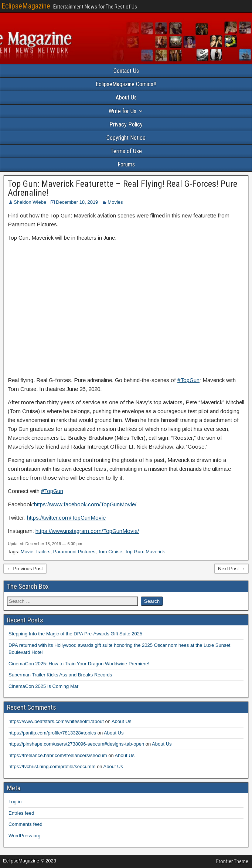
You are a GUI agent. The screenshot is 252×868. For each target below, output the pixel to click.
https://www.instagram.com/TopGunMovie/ (87, 531)
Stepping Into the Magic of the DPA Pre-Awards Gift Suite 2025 (75, 634)
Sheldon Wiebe (30, 202)
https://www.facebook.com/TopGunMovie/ (85, 504)
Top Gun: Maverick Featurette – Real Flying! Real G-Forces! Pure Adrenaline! (122, 188)
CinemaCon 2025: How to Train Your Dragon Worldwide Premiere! (79, 664)
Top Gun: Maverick (145, 552)
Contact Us (126, 71)
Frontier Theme (232, 861)
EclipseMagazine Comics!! (126, 84)
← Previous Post (25, 569)
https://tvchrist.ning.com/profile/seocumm (52, 766)
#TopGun (188, 380)
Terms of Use (126, 151)
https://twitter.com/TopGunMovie (66, 518)
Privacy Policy (126, 124)
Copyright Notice (126, 138)
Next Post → (231, 569)
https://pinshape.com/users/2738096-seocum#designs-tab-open (76, 744)
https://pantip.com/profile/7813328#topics (52, 733)
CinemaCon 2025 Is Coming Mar (43, 686)
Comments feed (25, 824)
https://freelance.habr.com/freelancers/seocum (58, 755)
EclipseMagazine (26, 6)
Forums (126, 164)
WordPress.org (24, 836)
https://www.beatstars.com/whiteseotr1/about (56, 721)
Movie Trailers (36, 552)
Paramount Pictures (74, 552)
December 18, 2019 (77, 202)
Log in (15, 802)
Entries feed (21, 813)
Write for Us (122, 111)
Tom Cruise (110, 552)
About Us (126, 97)
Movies (115, 202)
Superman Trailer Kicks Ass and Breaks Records (60, 675)
